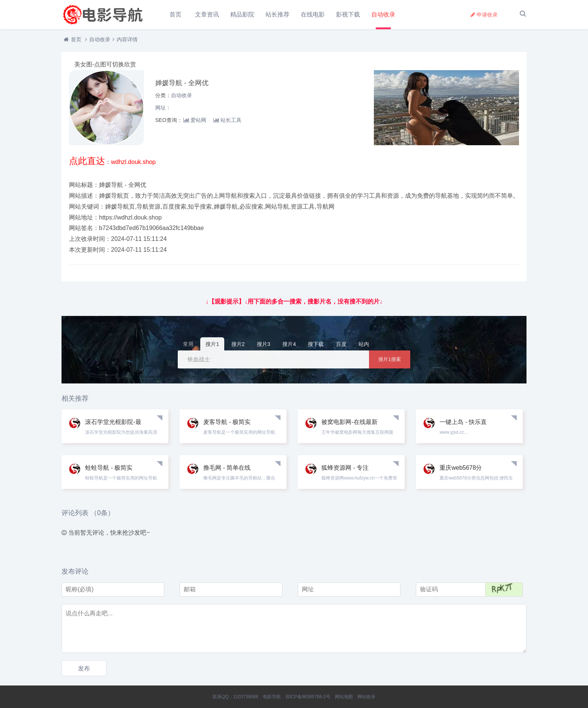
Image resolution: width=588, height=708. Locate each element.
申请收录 (484, 15)
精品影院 (243, 14)
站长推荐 (278, 14)
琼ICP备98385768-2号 (308, 697)
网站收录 (366, 697)
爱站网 (195, 122)
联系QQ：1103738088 (235, 697)
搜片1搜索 (389, 361)
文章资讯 (207, 14)
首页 (175, 14)
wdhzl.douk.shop (133, 164)
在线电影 (313, 14)
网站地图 (344, 697)
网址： (163, 110)
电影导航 (272, 697)
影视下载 (348, 14)
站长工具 (227, 122)
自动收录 (384, 14)
